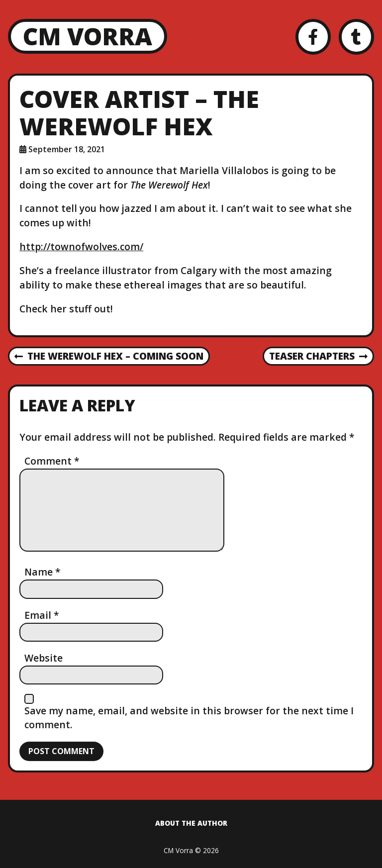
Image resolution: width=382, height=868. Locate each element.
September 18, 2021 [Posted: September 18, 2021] (67, 149)
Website (44, 658)
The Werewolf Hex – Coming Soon (109, 357)
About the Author (191, 823)
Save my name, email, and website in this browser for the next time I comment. (189, 718)
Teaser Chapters (318, 357)
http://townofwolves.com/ (81, 246)
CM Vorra (88, 36)
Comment (52, 461)
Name (43, 572)
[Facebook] (313, 37)
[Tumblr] (356, 37)
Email (42, 615)
